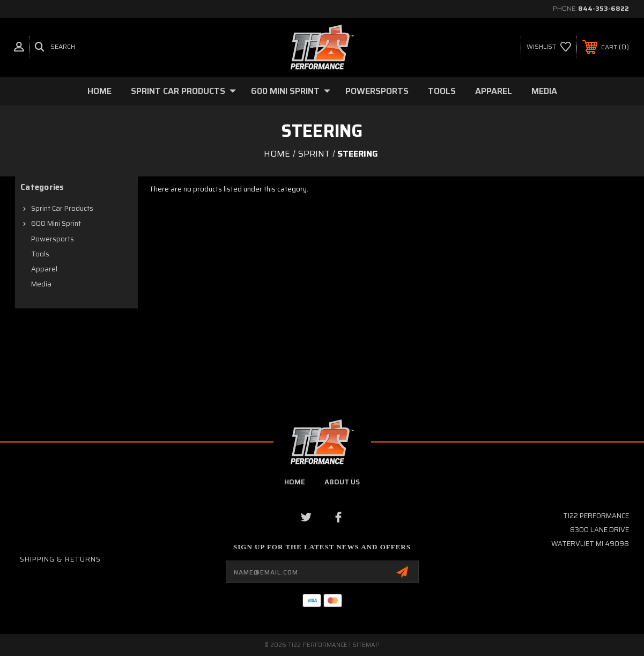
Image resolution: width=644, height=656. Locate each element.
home (295, 482)
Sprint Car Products (183, 91)
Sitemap (366, 645)
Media (544, 91)
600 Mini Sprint (291, 91)
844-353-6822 (604, 8)
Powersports (377, 91)
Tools (442, 91)
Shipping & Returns (60, 559)
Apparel (494, 91)
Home (99, 91)
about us (342, 482)
